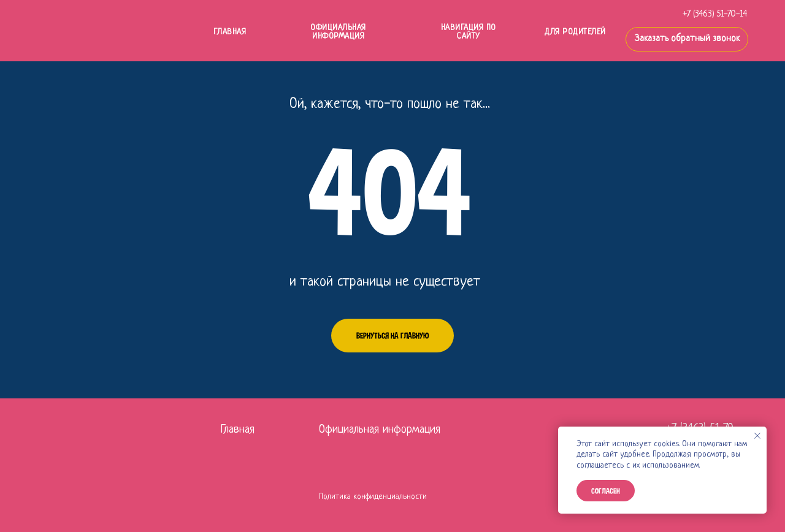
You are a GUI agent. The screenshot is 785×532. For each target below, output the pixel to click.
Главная (238, 430)
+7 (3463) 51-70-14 (715, 14)
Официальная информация (338, 32)
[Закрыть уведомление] (757, 436)
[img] (119, 31)
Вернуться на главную (392, 336)
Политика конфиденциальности (373, 497)
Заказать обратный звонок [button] (687, 39)
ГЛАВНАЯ (230, 32)
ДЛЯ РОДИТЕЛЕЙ (575, 32)
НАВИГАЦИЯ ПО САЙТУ (469, 32)
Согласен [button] (606, 491)
